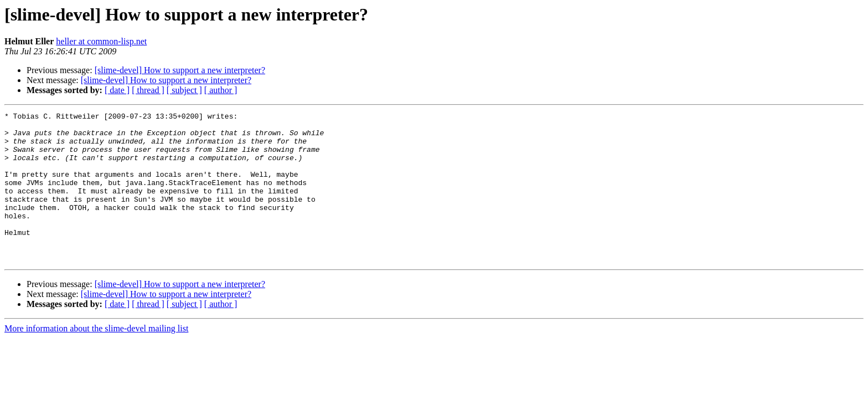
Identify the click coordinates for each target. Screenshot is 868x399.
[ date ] (117, 90)
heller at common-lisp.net (101, 41)
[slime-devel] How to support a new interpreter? (180, 70)
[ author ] (221, 90)
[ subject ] (184, 90)
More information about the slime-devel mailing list (96, 358)
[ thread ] (148, 90)
